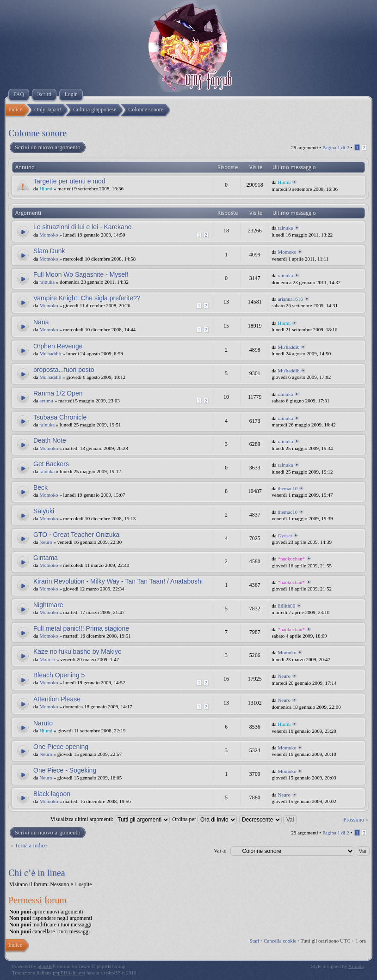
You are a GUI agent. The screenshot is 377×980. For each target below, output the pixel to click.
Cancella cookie (280, 941)
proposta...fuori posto (64, 370)
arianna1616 (290, 299)
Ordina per (204, 819)
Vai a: (220, 851)
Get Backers (51, 464)
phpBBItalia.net (69, 973)
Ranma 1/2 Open (58, 393)
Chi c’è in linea (37, 873)
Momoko (49, 235)
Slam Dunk (49, 251)
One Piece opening (61, 747)
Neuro (46, 542)
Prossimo (354, 820)
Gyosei (285, 536)
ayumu (46, 401)
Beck (40, 487)
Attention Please (57, 699)
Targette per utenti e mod (69, 181)
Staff (255, 941)
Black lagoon (52, 794)
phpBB (45, 966)
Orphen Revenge (58, 346)
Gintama (46, 558)
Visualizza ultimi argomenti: (110, 819)
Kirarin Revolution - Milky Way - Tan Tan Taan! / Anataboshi (118, 581)
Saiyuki (44, 511)
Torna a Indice (31, 846)
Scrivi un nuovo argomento (47, 147)
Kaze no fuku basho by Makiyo (77, 651)
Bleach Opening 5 (59, 675)
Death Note (50, 440)
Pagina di (336, 147)
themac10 (287, 488)
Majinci (47, 659)
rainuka (285, 228)
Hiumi (46, 189)
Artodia (356, 966)
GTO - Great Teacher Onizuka (76, 535)
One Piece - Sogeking (65, 770)
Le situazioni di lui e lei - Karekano (82, 227)
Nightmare (48, 605)
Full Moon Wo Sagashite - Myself (81, 274)
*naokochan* (291, 559)
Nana (41, 322)
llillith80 (286, 606)
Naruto (43, 723)
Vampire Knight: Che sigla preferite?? (87, 298)
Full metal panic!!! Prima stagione (81, 628)
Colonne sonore (37, 133)
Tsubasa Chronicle (60, 417)
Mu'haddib (50, 353)
